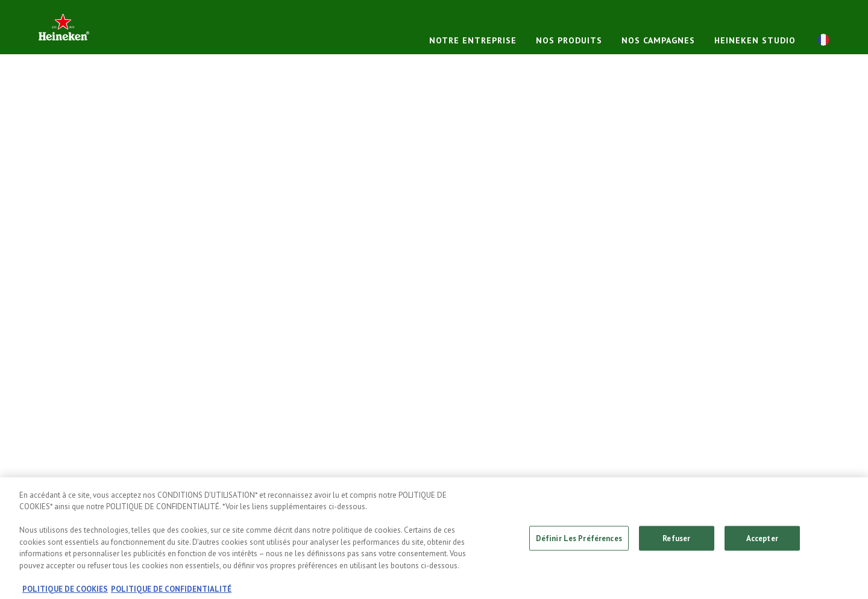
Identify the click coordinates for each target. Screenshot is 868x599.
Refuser (676, 541)
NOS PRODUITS (569, 40)
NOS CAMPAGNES (658, 40)
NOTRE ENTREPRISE (473, 40)
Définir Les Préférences (579, 541)
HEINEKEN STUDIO (755, 40)
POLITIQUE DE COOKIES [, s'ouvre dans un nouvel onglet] (65, 593)
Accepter (762, 541)
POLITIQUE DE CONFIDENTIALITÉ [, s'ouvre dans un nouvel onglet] (171, 593)
